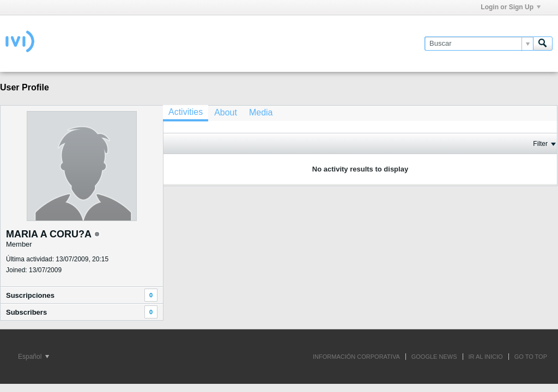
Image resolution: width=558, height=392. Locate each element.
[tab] (186, 113)
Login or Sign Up (511, 7)
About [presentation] (226, 112)
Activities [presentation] (186, 112)
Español (34, 357)
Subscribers (26, 312)
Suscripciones (30, 295)
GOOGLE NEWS (434, 357)
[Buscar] (479, 44)
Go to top (531, 357)
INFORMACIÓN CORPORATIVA (356, 357)
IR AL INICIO (486, 357)
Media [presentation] (261, 112)
